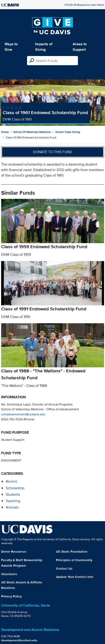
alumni (11, 481)
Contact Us (64, 568)
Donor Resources (14, 551)
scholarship (15, 488)
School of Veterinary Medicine (32, 132)
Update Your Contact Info (75, 577)
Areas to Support (80, 47)
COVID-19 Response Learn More (84, 5)
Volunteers (9, 574)
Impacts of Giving (44, 47)
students (13, 494)
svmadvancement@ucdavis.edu (23, 414)
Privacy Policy (11, 596)
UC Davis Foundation (72, 551)
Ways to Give (11, 47)
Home (5, 132)
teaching (13, 501)
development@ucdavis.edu (19, 640)
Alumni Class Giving (68, 132)
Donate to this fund (52, 152)
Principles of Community (74, 560)
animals (12, 507)
